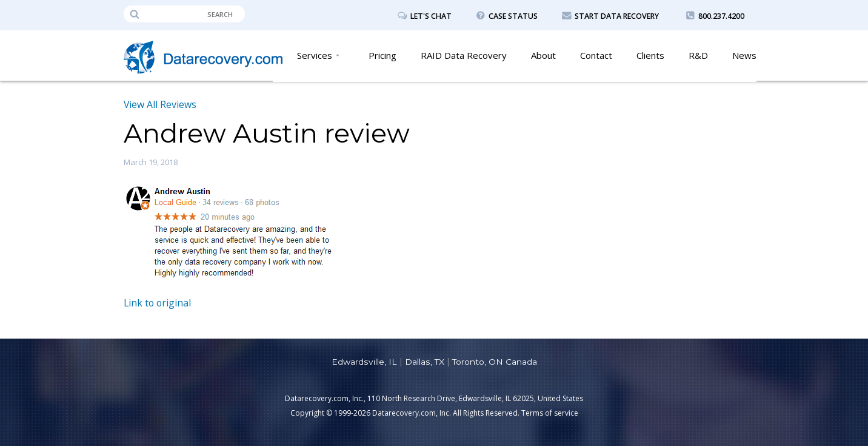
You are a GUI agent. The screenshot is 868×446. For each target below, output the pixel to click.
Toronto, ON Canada (494, 362)
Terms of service (550, 413)
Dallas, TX (424, 362)
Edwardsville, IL (364, 362)
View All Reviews (160, 104)
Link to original (158, 303)
